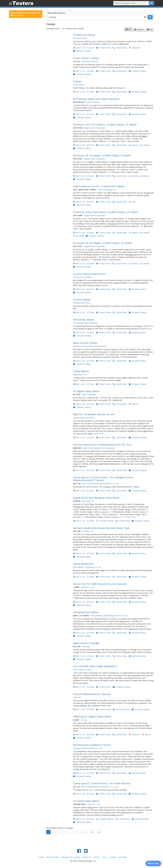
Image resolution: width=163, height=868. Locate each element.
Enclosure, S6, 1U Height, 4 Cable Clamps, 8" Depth (102, 155)
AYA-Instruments (80, 38)
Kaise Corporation (89, 394)
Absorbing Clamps (83, 320)
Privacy (97, 857)
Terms (105, 857)
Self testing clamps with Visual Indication (96, 99)
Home (42, 857)
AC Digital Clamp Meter (86, 391)
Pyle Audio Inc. (88, 501)
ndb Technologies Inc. (107, 190)
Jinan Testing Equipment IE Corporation (99, 448)
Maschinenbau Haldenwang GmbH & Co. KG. (109, 616)
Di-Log (84, 720)
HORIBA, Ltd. (88, 531)
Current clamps (82, 299)
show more (99, 434)
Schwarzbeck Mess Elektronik (85, 323)
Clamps (77, 81)
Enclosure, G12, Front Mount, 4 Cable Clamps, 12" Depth (105, 125)
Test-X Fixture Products (83, 670)
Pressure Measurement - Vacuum (92, 694)
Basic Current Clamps (85, 343)
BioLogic (86, 646)
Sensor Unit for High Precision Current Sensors (100, 584)
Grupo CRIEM (79, 85)
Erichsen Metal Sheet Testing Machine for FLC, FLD (102, 445)
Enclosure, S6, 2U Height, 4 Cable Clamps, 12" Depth (103, 243)
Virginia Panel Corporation (95, 128)
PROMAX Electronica (82, 303)
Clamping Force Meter (86, 612)
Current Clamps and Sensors (89, 274)
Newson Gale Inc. (94, 102)
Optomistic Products (90, 61)
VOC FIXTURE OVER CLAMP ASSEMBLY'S (95, 666)
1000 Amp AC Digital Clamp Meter (92, 717)
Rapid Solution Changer (86, 643)
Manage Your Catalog (71, 857)
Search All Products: (56, 13)
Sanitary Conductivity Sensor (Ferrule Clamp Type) (101, 528)
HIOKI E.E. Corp (88, 587)
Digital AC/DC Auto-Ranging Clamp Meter (96, 498)
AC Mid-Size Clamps (84, 35)
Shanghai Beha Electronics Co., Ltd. (88, 748)
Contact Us (87, 857)
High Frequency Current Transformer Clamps (99, 186)
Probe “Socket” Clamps (86, 58)
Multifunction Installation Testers (92, 745)
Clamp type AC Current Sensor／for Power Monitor (102, 783)
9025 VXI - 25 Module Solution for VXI (94, 414)
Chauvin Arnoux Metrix (82, 277)
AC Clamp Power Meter (86, 801)
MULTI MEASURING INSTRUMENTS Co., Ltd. (101, 484)
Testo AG (77, 697)
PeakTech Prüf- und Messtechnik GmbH (90, 346)
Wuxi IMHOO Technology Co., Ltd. (87, 567)
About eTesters (53, 857)
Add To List (80, 48)
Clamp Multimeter (84, 564)
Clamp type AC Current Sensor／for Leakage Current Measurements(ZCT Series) (103, 479)
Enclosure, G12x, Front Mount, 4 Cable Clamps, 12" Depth (105, 212)
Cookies (113, 857)
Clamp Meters (81, 371)
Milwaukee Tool (80, 375)
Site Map (122, 857)
